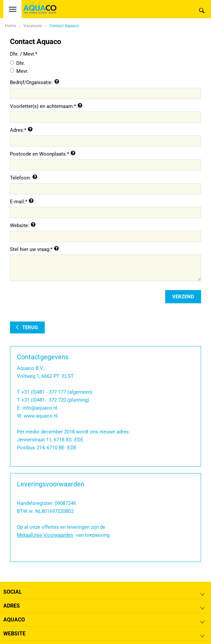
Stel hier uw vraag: (30, 249)
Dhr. (21, 63)
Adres (12, 606)
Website (14, 634)
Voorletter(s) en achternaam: (42, 106)
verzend (183, 297)
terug (30, 327)
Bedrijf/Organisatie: (31, 82)
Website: (20, 225)
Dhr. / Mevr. (23, 54)
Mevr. (22, 71)
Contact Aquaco (64, 26)
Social (13, 592)
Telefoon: (20, 178)
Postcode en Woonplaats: (38, 154)
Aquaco (14, 620)
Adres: (17, 130)
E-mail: (18, 202)
